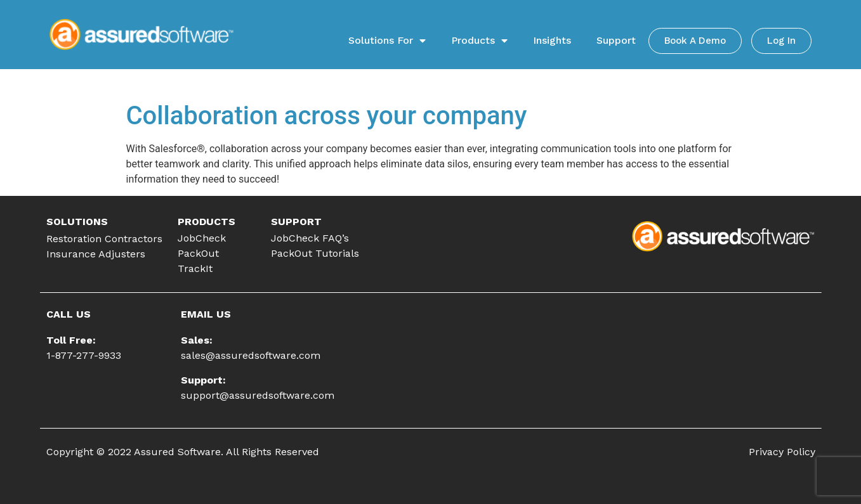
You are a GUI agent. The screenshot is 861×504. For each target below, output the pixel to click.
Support (616, 40)
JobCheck (202, 238)
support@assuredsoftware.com (258, 395)
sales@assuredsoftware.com (251, 355)
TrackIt (195, 268)
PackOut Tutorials (315, 253)
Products (479, 41)
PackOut (198, 253)
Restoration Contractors (104, 239)
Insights (552, 40)
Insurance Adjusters (96, 254)
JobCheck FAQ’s (310, 238)
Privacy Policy (782, 452)
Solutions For (387, 41)
